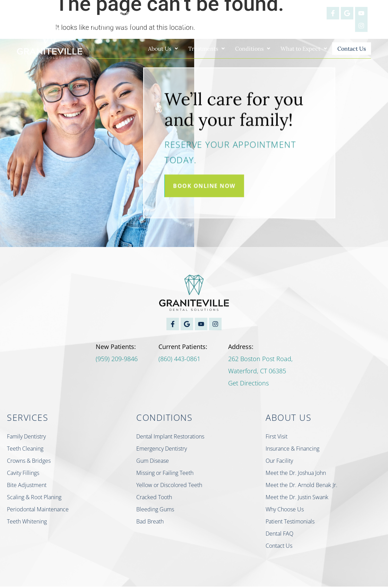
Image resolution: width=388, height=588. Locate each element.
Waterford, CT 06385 (257, 372)
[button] (155, 49)
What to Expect (296, 49)
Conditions (245, 49)
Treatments (199, 49)
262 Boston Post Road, (260, 360)
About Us (155, 49)
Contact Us (347, 49)
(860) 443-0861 (179, 360)
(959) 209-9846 (117, 360)
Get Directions (248, 384)
